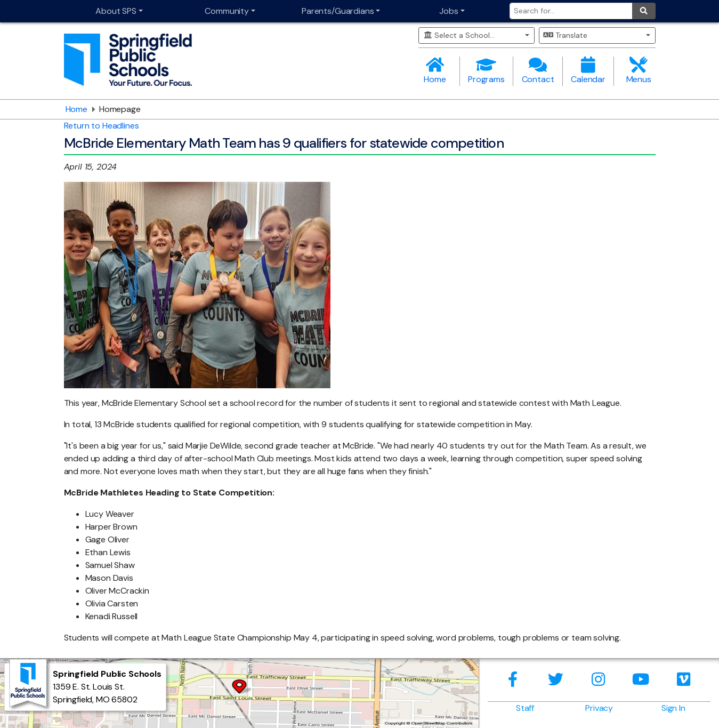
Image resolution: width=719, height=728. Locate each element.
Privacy (599, 708)
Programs (486, 70)
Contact (538, 70)
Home (435, 70)
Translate (565, 35)
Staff (525, 708)
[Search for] (571, 11)
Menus (639, 70)
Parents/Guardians (338, 11)
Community (227, 11)
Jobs (449, 11)
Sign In (673, 708)
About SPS (116, 11)
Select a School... (459, 35)
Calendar (588, 70)
